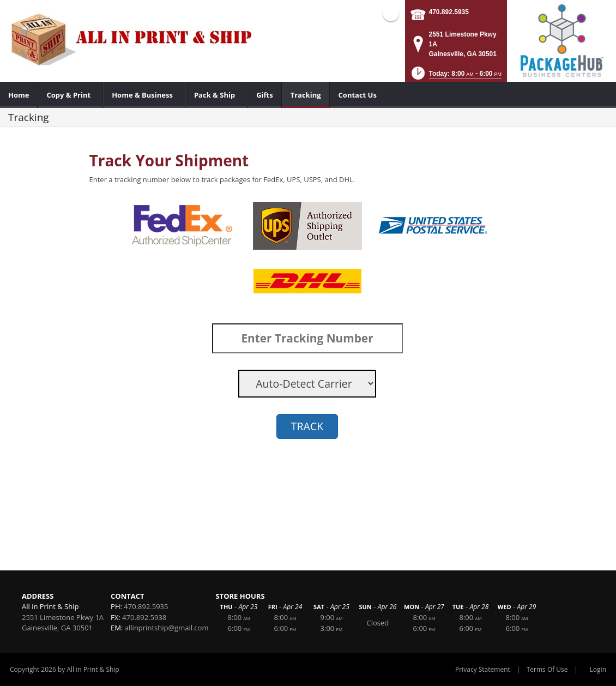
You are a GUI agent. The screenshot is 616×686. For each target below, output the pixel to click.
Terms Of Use (547, 669)
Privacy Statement (483, 669)
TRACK (307, 426)
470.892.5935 (449, 12)
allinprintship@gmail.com (167, 628)
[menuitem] (19, 95)
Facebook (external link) (391, 13)
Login (598, 669)
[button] (455, 77)
